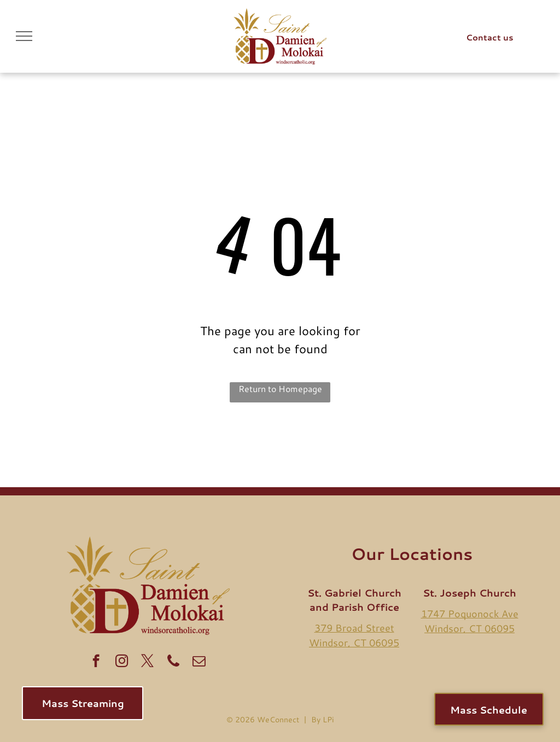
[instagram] (122, 662)
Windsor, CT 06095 (354, 642)
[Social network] (173, 662)
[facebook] (96, 662)
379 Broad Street (354, 628)
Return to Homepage (280, 388)
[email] (199, 662)
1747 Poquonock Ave (470, 614)
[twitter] (147, 662)
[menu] (24, 36)
